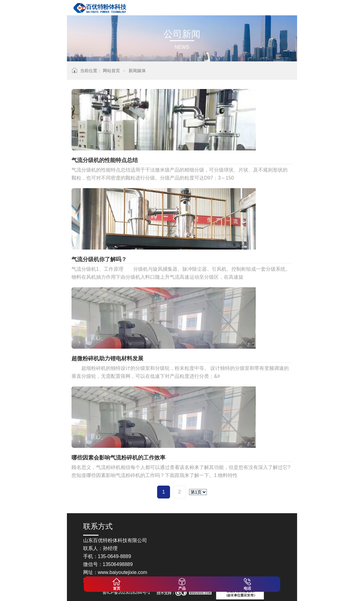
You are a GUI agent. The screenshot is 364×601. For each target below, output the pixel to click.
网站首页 (111, 71)
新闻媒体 (137, 71)
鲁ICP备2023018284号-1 (126, 592)
